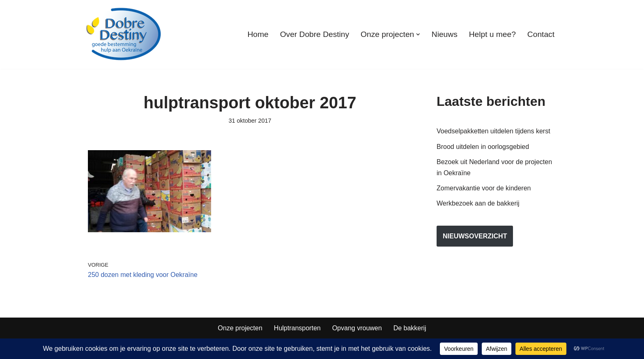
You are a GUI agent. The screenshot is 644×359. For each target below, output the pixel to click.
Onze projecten (240, 328)
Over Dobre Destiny (315, 34)
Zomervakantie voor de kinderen (484, 188)
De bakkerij (410, 328)
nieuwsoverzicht (475, 236)
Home (258, 34)
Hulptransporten (297, 328)
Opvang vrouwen (357, 328)
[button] (418, 34)
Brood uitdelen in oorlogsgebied (483, 147)
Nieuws (445, 34)
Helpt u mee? (492, 34)
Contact (541, 34)
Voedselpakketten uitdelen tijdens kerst (493, 131)
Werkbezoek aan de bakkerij (478, 203)
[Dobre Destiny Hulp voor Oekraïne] (124, 34)
